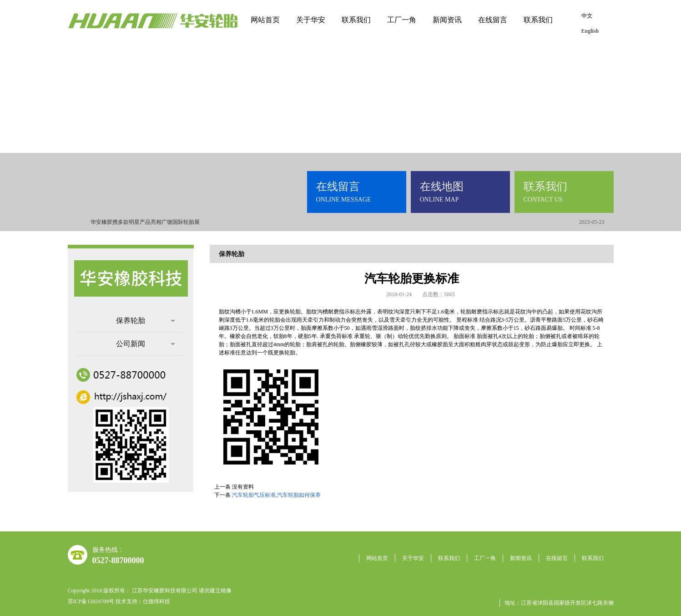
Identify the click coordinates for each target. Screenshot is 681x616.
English (590, 31)
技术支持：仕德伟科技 (143, 601)
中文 (587, 16)
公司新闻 (146, 344)
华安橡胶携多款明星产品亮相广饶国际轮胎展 (145, 222)
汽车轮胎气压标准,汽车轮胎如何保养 (276, 495)
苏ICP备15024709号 (91, 601)
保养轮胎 (146, 321)
